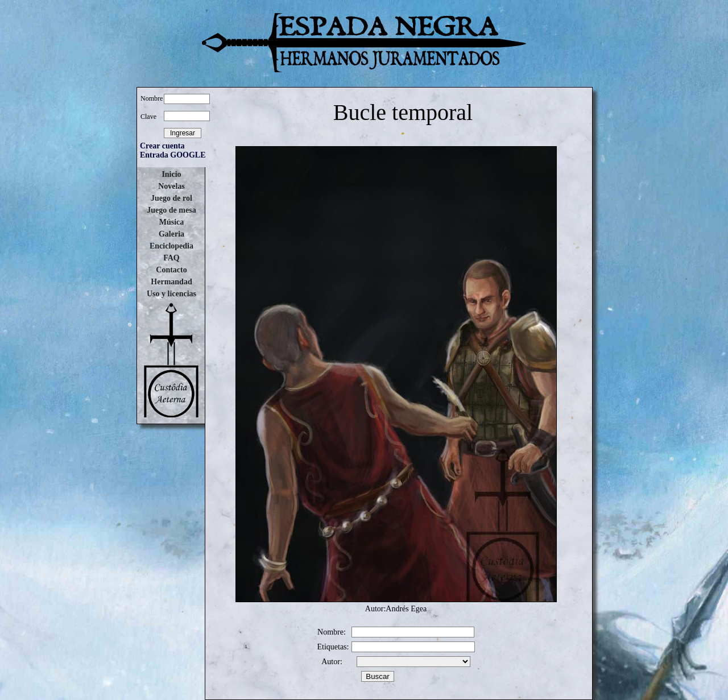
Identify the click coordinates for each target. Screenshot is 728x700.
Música (172, 222)
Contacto (171, 270)
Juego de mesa (171, 210)
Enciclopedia (171, 246)
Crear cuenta (162, 146)
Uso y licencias (171, 294)
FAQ (171, 258)
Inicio (171, 174)
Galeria (171, 234)
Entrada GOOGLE (173, 155)
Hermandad (171, 282)
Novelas (171, 186)
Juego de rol (171, 198)
